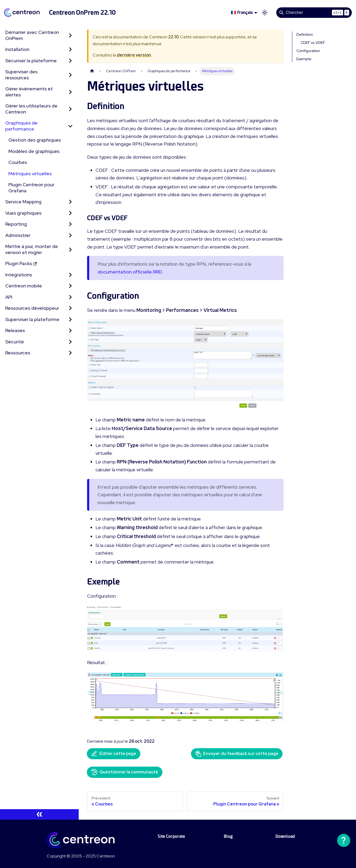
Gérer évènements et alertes (29, 92)
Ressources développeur (32, 308)
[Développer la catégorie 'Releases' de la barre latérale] (70, 331)
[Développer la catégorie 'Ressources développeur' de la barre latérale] (70, 308)
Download (285, 836)
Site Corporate (171, 836)
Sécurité (15, 342)
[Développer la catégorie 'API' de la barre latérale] (70, 297)
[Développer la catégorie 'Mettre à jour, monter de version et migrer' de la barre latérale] (70, 249)
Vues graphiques (23, 213)
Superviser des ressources (21, 75)
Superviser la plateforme (32, 319)
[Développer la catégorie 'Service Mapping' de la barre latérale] (70, 202)
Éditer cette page (114, 754)
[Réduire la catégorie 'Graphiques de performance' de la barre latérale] (70, 126)
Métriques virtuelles (30, 174)
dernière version (134, 55)
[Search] (314, 13)
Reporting (16, 224)
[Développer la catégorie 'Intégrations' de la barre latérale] (70, 275)
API (9, 297)
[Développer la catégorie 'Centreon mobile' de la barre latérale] (70, 286)
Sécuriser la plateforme (31, 61)
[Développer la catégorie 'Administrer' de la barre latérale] (70, 236)
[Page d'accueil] (92, 71)
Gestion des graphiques (35, 140)
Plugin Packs (21, 263)
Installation (17, 49)
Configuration (308, 51)
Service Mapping (23, 202)
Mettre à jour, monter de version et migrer (32, 249)
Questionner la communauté (125, 772)
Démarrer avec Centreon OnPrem (32, 35)
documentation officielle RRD (130, 272)
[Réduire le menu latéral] (39, 814)
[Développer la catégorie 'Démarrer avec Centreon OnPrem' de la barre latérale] (70, 35)
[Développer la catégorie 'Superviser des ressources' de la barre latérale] (70, 75)
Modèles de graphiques (34, 151)
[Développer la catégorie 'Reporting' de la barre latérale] (70, 224)
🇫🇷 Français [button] (242, 12)
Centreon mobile (24, 286)
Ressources (18, 353)
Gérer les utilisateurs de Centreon (31, 109)
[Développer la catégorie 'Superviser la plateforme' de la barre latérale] (70, 320)
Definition (305, 34)
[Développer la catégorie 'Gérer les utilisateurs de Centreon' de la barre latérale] (70, 109)
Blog (228, 836)
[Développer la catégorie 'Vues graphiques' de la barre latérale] (70, 213)
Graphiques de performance (21, 126)
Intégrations (19, 275)
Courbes (18, 162)
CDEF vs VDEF (313, 43)
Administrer (18, 235)
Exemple (304, 59)
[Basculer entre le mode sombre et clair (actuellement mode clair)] (265, 13)
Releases (15, 330)
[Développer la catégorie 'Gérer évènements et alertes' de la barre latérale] (70, 92)
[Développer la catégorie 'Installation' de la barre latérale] (70, 50)
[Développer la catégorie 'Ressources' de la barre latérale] (70, 353)
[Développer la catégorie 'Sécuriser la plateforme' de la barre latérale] (70, 61)
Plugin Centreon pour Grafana (31, 188)
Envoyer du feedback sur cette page (237, 754)
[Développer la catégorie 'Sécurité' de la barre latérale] (70, 342)
